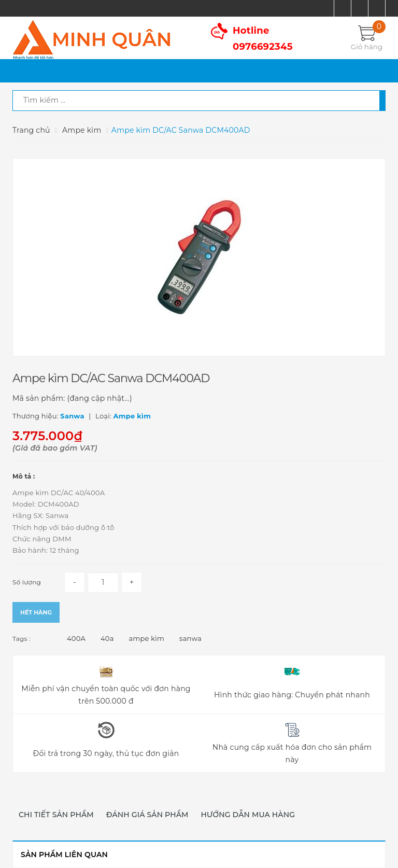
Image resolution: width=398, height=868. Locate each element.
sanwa (190, 638)
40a (107, 638)
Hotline (263, 39)
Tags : (22, 639)
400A (76, 638)
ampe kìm (147, 638)
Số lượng (27, 582)
